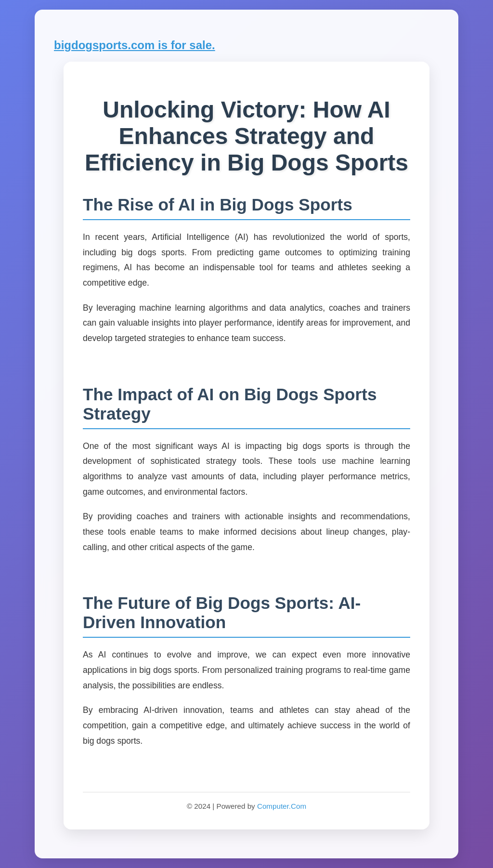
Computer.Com (282, 806)
